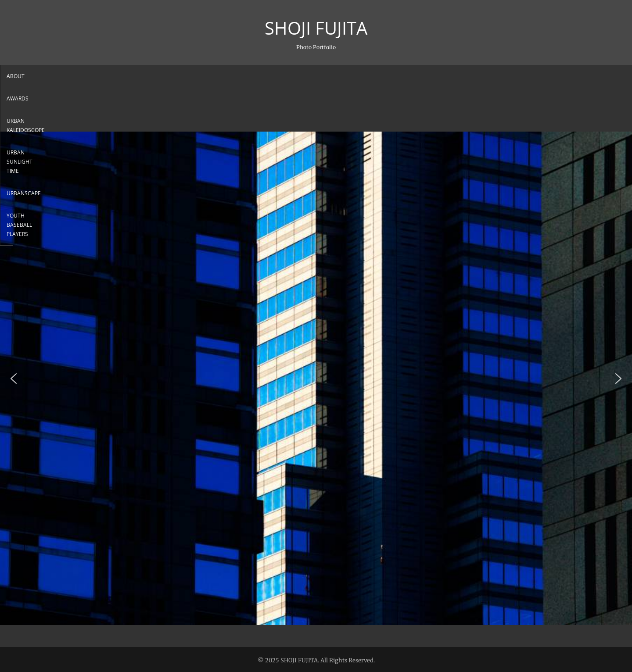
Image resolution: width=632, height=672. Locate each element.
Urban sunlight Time (315, 76)
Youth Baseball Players (441, 76)
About (153, 76)
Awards (188, 76)
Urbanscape (376, 76)
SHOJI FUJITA (316, 28)
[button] (14, 379)
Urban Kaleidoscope (242, 76)
